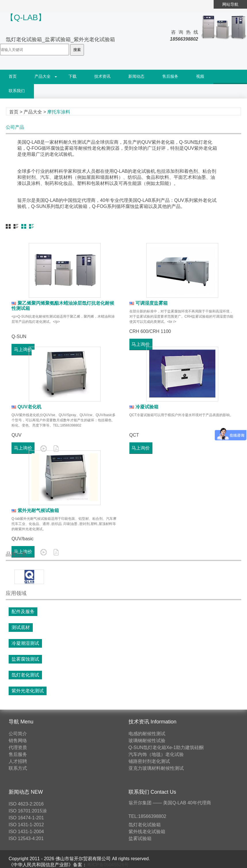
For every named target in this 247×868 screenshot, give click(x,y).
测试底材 (21, 627)
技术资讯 (102, 76)
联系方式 (18, 768)
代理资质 (18, 747)
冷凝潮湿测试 (25, 643)
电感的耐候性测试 (147, 734)
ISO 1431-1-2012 (26, 825)
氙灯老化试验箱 (145, 825)
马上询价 (141, 448)
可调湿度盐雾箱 (149, 303)
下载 (72, 76)
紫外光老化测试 (28, 691)
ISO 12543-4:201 (26, 838)
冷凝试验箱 (144, 407)
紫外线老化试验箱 (147, 832)
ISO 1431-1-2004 (26, 832)
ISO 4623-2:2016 (26, 804)
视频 (200, 76)
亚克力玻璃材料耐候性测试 (156, 768)
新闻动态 (136, 76)
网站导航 (230, 4)
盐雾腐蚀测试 (25, 659)
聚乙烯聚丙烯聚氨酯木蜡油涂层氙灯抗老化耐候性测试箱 (63, 306)
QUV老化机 (26, 407)
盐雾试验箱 (140, 838)
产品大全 (43, 76)
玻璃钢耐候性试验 (147, 741)
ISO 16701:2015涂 (28, 811)
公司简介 (18, 734)
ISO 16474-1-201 (26, 818)
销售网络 (18, 741)
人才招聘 (18, 761)
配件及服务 (23, 612)
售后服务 (170, 76)
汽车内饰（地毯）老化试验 (156, 754)
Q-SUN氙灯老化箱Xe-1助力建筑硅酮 (166, 747)
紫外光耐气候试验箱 (35, 510)
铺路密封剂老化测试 (149, 761)
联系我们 (17, 91)
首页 (13, 76)
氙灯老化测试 (25, 675)
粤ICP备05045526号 (108, 865)
